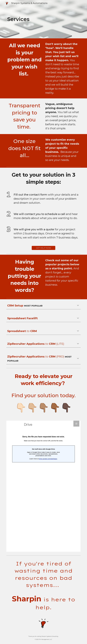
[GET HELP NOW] (43, 248)
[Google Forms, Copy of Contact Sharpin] (43, 486)
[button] (78, 306)
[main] (37, 19)
